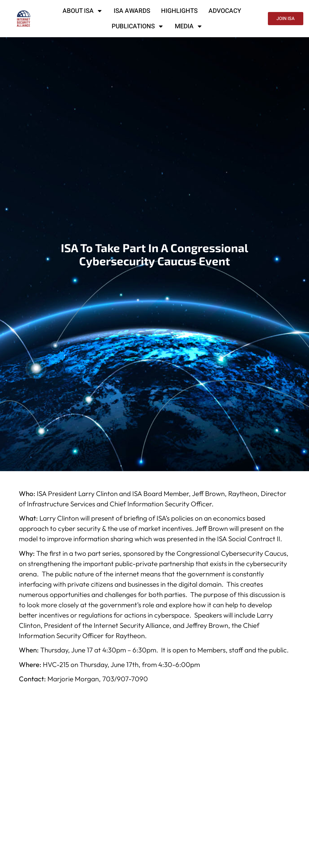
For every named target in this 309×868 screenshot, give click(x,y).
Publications (138, 26)
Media (189, 26)
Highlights (179, 11)
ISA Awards (132, 11)
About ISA (83, 11)
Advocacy (225, 11)
